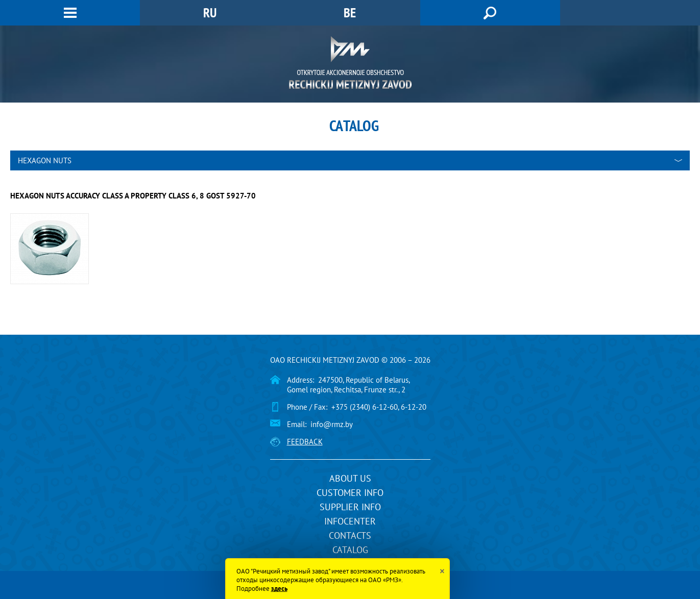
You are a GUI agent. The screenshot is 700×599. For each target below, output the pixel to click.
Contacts (350, 535)
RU (210, 13)
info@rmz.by (332, 424)
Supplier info (350, 507)
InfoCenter (350, 521)
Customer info (350, 493)
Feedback (305, 442)
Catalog (350, 550)
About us (350, 478)
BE (350, 13)
